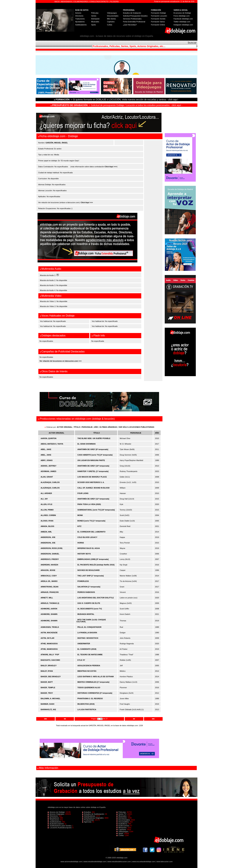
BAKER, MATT (47, 682)
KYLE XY (81, 660)
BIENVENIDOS (67, 2)
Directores (79, 16)
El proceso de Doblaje (182, 13)
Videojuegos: (123, 831)
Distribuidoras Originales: (93, 818)
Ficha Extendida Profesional (134, 22)
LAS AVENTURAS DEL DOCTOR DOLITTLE (96, 598)
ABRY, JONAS (47, 460)
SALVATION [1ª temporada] (89, 587)
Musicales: (122, 816)
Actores (78, 13)
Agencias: (87, 822)
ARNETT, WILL (47, 598)
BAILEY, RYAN (47, 671)
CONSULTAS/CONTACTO (99, 2)
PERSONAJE (87, 427)
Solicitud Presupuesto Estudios (135, 16)
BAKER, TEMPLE (48, 688)
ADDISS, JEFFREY (48, 466)
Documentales (113, 16)
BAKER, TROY (47, 693)
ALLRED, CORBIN (48, 515)
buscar (192, 43)
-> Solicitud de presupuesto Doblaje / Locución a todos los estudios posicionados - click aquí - (117, 105)
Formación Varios (158, 22)
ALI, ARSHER (46, 493)
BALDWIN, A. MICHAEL (50, 699)
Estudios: (87, 812)
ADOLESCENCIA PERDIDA (89, 666)
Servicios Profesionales (132, 19)
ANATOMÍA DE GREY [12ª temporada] (93, 499)
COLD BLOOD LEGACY (87, 537)
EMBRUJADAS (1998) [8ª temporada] (93, 559)
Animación (95, 19)
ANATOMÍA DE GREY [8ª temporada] (93, 449)
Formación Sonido (158, 19)
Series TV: (122, 814)
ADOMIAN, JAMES (48, 471)
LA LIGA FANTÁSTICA (87, 709)
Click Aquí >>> (111, 167)
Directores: (53, 816)
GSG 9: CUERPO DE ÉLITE (89, 603)
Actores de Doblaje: (57, 812)
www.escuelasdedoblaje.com (144, 862)
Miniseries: (122, 828)
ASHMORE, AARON (49, 609)
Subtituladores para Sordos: (60, 826)
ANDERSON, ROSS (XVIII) (51, 548)
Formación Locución (159, 16)
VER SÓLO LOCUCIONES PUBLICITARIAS (136, 427)
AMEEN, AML (46, 532)
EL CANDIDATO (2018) (87, 649)
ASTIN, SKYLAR (47, 638)
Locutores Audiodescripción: (60, 828)
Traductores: (54, 820)
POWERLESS (83, 581)
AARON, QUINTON (48, 438)
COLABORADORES (81, 2)
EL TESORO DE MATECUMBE (90, 655)
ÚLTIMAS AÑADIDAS (108, 427)
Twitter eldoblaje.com (182, 22)
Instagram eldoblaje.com (183, 25)
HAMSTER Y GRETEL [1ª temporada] (93, 471)
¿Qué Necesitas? (130, 25)
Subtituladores (81, 25)
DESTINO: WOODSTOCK (88, 638)
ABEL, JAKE (46, 449)
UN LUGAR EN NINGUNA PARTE (91, 460)
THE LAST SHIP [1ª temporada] (91, 576)
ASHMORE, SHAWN (49, 614)
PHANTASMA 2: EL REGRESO (90, 699)
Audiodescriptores (56, 824)
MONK (80, 515)
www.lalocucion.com (164, 862)
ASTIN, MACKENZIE (49, 633)
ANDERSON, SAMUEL (50, 554)
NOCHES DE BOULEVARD (89, 570)
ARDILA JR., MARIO (49, 581)
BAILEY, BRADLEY (49, 666)
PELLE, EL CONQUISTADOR (89, 627)
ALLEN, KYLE (46, 504)
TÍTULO (77, 427)
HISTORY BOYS (84, 554)
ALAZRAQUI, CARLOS (50, 482)
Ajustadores (80, 22)
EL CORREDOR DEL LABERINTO (92, 532)
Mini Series (111, 19)
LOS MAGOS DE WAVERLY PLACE (92, 477)
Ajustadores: (54, 818)
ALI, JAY (44, 499)
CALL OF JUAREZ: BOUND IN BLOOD (94, 488)
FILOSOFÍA (114, 2)
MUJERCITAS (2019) (86, 704)
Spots (94, 25)
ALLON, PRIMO (47, 510)
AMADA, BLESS (47, 526)
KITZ (79, 526)
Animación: (122, 818)
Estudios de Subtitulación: (94, 814)
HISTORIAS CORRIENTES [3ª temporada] (95, 693)
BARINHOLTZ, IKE (48, 709)
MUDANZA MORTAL (86, 614)
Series (94, 16)
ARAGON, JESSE (48, 570)
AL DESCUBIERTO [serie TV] (90, 609)
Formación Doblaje (158, 13)
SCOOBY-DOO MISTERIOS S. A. (91, 482)
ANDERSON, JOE (48, 537)
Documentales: (124, 820)
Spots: (120, 833)
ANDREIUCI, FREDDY (50, 559)
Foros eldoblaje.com (182, 16)
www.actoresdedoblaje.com (71, 862)
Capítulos (111, 22)
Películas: (122, 812)
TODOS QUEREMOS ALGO (89, 688)
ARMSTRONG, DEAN (49, 587)
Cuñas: (121, 835)
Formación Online (158, 25)
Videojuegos (112, 13)
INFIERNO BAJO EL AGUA (89, 548)
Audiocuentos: (123, 826)
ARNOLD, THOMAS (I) (50, 603)
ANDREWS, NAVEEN (49, 565)
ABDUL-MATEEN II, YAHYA (52, 444)
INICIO (57, 2)
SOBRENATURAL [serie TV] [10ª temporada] (96, 510)
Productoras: (89, 820)
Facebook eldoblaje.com (183, 19)
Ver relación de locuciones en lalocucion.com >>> (61, 361)
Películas (95, 13)
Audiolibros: (122, 824)
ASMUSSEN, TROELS (50, 627)
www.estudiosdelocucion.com (119, 862)
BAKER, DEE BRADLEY (51, 677)
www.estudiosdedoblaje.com (95, 862)
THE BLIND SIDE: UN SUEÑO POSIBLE (94, 438)
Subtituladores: (55, 822)
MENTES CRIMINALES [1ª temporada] (93, 682)
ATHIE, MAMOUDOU (49, 644)
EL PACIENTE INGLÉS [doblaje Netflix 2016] (96, 565)
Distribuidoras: (89, 816)
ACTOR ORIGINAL (65, 427)
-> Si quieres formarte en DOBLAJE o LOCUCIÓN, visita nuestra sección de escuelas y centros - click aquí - (117, 100)
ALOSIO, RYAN (47, 521)
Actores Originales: (56, 814)
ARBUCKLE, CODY (49, 576)
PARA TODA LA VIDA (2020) (89, 504)
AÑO (96, 427)
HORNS (81, 543)
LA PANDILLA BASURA (87, 633)
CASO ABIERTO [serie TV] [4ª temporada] (95, 455)
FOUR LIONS (83, 493)
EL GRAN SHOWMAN (87, 444)
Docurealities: (123, 822)
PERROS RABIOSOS (86, 592)
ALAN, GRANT (47, 477)
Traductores (80, 19)
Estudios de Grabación (132, 13)
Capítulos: (122, 830)
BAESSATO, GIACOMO (50, 660)
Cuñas (110, 25)
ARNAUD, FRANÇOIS (50, 592)
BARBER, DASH (47, 704)
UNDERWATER (84, 644)
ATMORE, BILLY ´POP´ (50, 655)
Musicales (95, 22)
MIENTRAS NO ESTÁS (87, 671)
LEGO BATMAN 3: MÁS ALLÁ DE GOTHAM (96, 677)
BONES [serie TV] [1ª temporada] (91, 521)
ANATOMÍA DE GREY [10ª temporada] (93, 466)
